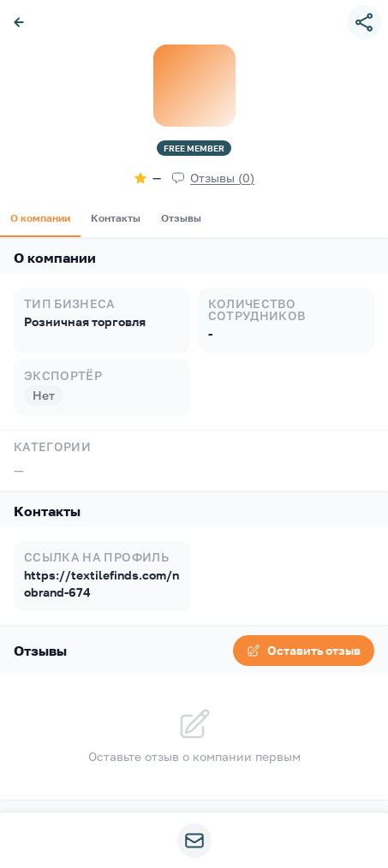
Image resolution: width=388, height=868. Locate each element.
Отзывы (181, 218)
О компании (40, 218)
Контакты (116, 218)
